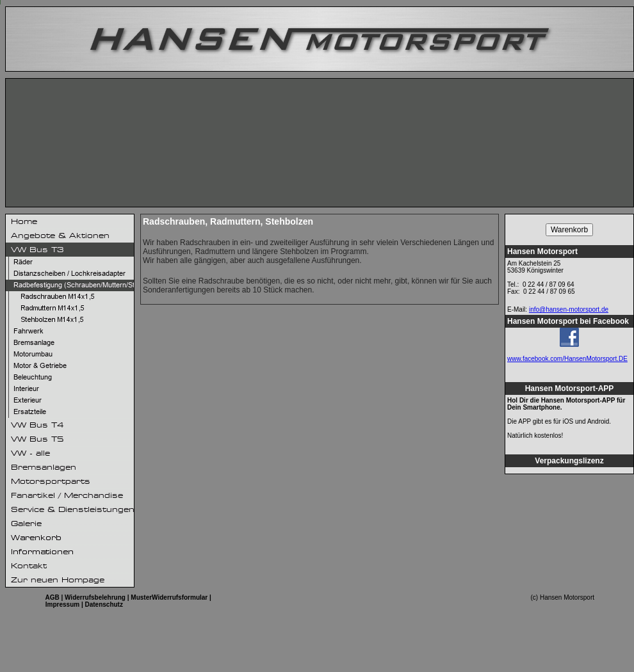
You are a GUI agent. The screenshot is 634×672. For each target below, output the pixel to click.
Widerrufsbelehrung (95, 597)
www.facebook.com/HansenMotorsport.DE (567, 359)
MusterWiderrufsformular (169, 597)
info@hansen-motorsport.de (569, 309)
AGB (52, 597)
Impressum (62, 604)
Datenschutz (104, 604)
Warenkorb (569, 230)
